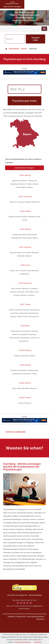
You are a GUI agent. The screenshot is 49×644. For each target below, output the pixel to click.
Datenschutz (21, 617)
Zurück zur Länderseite (16, 432)
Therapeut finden (36, 39)
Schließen (38, 642)
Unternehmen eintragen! (24, 168)
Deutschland (12, 49)
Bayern (24, 49)
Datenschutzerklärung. (23, 642)
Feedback (11, 617)
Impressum (40, 619)
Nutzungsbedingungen (35, 617)
